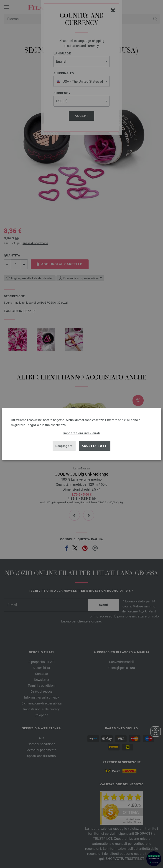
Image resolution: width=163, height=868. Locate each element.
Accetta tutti (95, 446)
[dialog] (81, 434)
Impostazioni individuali (81, 433)
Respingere (64, 446)
